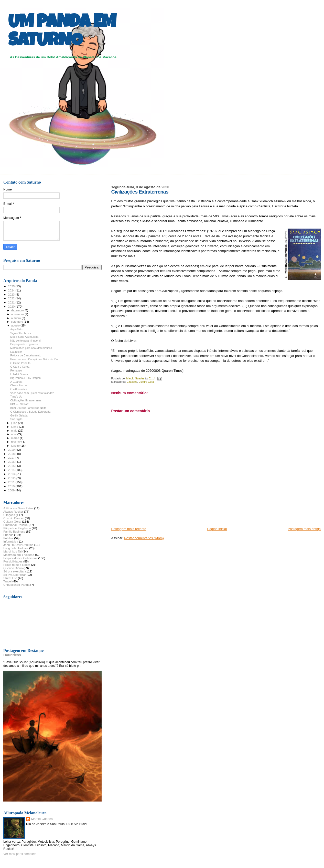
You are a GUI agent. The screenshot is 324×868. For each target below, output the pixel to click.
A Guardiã (16, 382)
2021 (12, 302)
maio (15, 431)
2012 (12, 478)
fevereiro (17, 442)
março (16, 438)
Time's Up (16, 397)
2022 (12, 298)
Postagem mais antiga (304, 529)
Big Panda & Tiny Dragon (25, 378)
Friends (8, 535)
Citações (132, 382)
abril (14, 434)
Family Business (14, 531)
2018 (12, 454)
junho (15, 427)
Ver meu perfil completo (20, 854)
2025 (12, 286)
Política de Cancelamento (26, 355)
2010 (12, 486)
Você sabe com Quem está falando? (32, 393)
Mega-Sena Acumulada (24, 337)
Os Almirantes (19, 389)
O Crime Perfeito (20, 363)
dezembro (18, 310)
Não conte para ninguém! (25, 341)
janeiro (16, 446)
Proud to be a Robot (17, 565)
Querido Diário (13, 568)
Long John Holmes (16, 548)
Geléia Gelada (19, 415)
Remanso (16, 370)
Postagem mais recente (129, 529)
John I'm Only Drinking (18, 545)
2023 (12, 294)
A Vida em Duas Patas (18, 508)
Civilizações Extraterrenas (26, 400)
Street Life (10, 578)
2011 (12, 482)
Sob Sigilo (16, 419)
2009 (12, 490)
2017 (12, 458)
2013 (12, 474)
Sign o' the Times (21, 333)
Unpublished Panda (16, 585)
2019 (12, 450)
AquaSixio (16, 329)
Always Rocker (13, 511)
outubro (17, 318)
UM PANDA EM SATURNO (62, 32)
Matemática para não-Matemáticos (31, 348)
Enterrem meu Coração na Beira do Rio (34, 359)
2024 (12, 290)
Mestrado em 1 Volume (19, 555)
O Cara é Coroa (20, 367)
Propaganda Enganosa (24, 344)
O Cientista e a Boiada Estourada (30, 412)
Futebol (8, 538)
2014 (12, 470)
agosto (16, 325)
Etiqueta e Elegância (17, 528)
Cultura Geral (146, 382)
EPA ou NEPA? (19, 404)
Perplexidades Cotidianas (20, 558)
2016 (12, 462)
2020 (12, 306)
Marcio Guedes (42, 819)
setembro (18, 322)
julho (15, 423)
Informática (11, 541)
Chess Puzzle (19, 385)
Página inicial (217, 529)
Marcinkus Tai (12, 551)
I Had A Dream (19, 374)
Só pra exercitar (14, 571)
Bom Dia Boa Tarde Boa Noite (28, 408)
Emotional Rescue (15, 525)
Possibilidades (13, 561)
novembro (18, 314)
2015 (12, 466)
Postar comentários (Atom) (144, 538)
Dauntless (16, 352)
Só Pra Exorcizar (15, 575)
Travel (7, 581)
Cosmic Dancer (14, 518)
